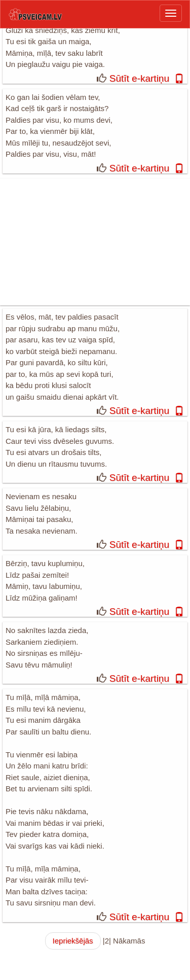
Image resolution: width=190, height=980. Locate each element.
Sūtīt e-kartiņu (139, 78)
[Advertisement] (95, 242)
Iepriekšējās (73, 941)
